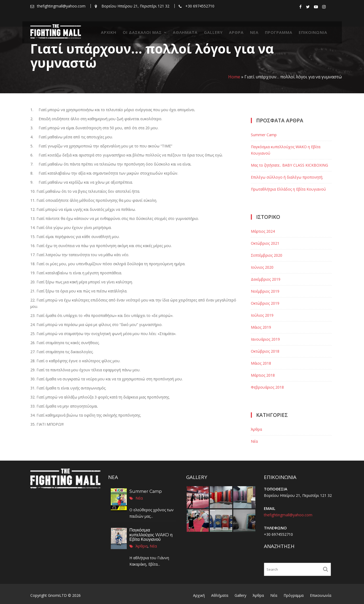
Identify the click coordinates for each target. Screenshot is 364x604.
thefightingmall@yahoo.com (288, 515)
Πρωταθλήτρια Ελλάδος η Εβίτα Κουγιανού (288, 189)
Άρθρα (236, 32)
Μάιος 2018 (261, 363)
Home (234, 77)
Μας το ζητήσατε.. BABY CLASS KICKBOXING (289, 165)
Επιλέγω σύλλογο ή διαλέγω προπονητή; (287, 177)
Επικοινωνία (313, 32)
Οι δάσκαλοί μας (142, 32)
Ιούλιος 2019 (262, 315)
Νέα (254, 32)
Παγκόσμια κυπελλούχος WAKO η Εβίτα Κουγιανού (151, 535)
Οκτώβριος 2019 (265, 303)
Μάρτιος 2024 (263, 231)
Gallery (213, 32)
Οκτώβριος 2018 (265, 351)
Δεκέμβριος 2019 (266, 279)
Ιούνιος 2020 (262, 267)
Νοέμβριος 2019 (265, 291)
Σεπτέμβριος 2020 (267, 255)
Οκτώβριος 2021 (265, 243)
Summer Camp (264, 135)
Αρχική (109, 32)
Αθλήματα (185, 32)
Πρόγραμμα (279, 32)
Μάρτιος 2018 (263, 375)
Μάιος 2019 (261, 327)
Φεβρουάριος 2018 (267, 387)
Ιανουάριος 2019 (265, 339)
